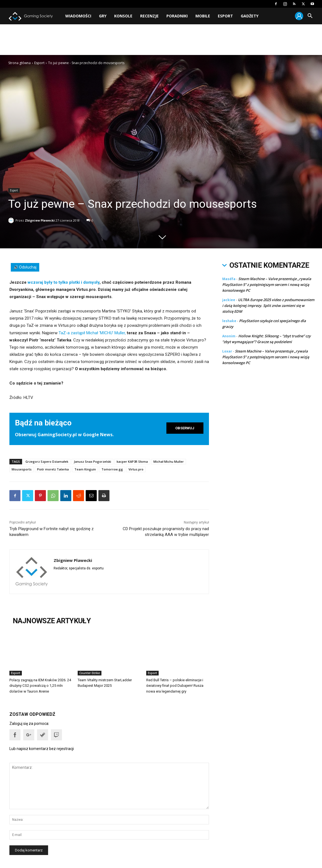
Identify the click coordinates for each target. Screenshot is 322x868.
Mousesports (22, 469)
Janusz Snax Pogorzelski (92, 461)
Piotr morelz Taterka (53, 469)
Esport (225, 16)
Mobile (203, 16)
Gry (103, 16)
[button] (310, 16)
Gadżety (250, 16)
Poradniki (177, 16)
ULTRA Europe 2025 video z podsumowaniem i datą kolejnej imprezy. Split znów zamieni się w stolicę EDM (268, 306)
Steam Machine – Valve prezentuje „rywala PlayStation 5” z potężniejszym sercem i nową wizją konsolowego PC (267, 285)
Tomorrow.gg (112, 469)
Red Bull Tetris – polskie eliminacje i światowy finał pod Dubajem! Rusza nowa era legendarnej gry (175, 686)
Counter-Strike (90, 673)
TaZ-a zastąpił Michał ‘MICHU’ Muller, (92, 333)
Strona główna (19, 63)
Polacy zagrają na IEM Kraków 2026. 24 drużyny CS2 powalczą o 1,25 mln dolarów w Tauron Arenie (40, 686)
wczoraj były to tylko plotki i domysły (64, 282)
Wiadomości (78, 16)
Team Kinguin (85, 469)
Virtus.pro (136, 469)
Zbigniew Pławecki (40, 219)
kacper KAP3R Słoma (132, 461)
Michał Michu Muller (169, 461)
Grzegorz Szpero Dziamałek (47, 461)
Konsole (123, 16)
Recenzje (149, 16)
